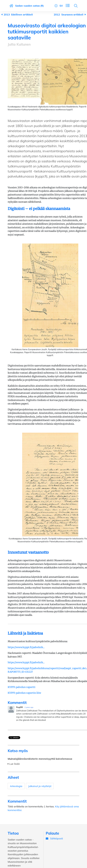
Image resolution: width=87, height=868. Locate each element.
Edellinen (18, 14)
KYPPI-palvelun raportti (22, 687)
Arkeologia (16, 786)
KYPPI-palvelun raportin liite (24, 693)
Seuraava (69, 14)
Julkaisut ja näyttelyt (40, 786)
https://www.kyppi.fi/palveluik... (26, 647)
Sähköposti (54, 838)
